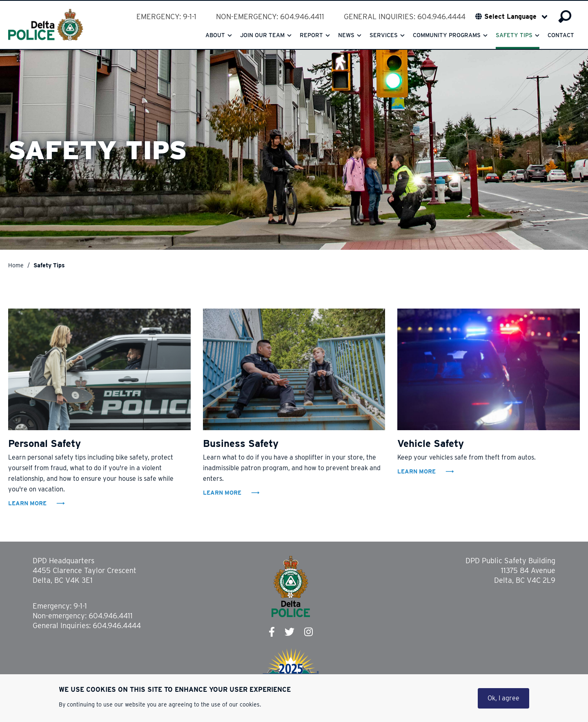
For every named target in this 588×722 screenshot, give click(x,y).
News (346, 35)
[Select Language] (516, 17)
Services (384, 35)
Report (311, 35)
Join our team (262, 35)
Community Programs (447, 35)
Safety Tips (514, 35)
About (215, 35)
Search (565, 17)
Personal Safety (45, 443)
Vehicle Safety (431, 443)
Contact (561, 35)
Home (16, 265)
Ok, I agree (503, 699)
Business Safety (241, 443)
